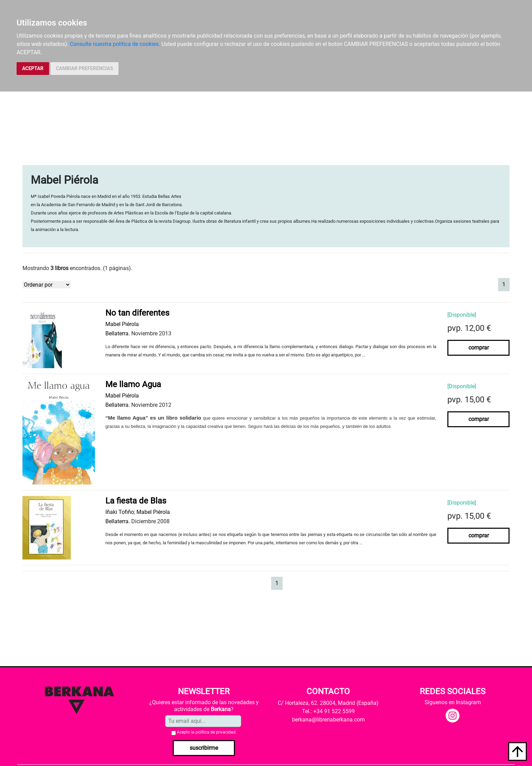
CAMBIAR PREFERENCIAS (84, 68)
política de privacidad (216, 732)
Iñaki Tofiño (120, 512)
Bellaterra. (118, 333)
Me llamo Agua (133, 384)
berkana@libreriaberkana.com (328, 720)
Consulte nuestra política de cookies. (115, 44)
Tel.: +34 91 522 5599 (328, 711)
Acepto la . (207, 732)
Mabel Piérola (122, 324)
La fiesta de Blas (136, 501)
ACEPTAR (33, 68)
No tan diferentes (137, 313)
